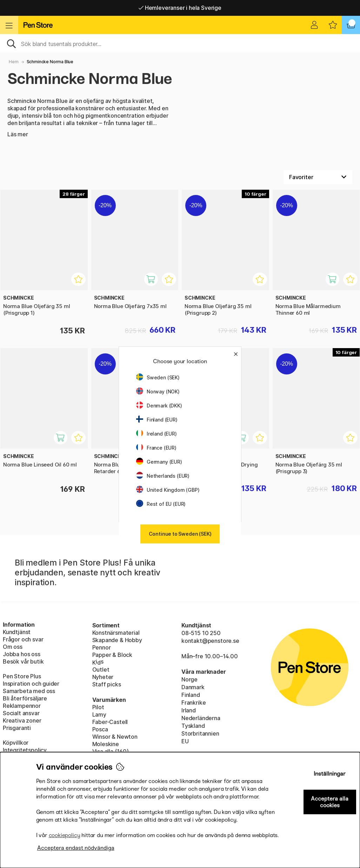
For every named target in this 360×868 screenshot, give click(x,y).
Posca (100, 729)
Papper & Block (112, 655)
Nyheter (103, 677)
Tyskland (193, 726)
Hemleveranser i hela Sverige (180, 8)
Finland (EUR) (157, 420)
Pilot (98, 707)
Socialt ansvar (21, 713)
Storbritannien (200, 733)
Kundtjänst (17, 632)
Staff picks (107, 684)
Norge (189, 679)
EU (185, 741)
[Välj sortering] (318, 177)
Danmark (193, 687)
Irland (189, 710)
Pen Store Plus (22, 676)
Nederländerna (201, 718)
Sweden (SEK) (158, 377)
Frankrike (194, 703)
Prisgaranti (17, 728)
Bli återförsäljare (25, 698)
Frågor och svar (23, 639)
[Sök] (180, 43)
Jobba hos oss (22, 654)
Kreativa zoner (22, 720)
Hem (14, 62)
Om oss (13, 647)
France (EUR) (156, 448)
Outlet (101, 670)
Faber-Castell (110, 722)
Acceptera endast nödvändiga (76, 848)
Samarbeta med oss (29, 691)
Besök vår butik (23, 661)
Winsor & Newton (115, 737)
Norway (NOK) (158, 391)
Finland (191, 695)
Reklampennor (22, 706)
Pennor (102, 647)
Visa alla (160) (111, 751)
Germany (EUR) (159, 462)
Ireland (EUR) (156, 434)
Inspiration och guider (31, 684)
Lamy (99, 714)
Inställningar (330, 774)
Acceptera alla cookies (330, 802)
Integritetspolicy (25, 750)
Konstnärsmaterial (116, 633)
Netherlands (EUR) (163, 476)
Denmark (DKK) (159, 406)
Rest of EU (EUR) (161, 504)
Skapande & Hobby (117, 640)
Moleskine (106, 744)
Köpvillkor (16, 743)
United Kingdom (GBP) (168, 490)
